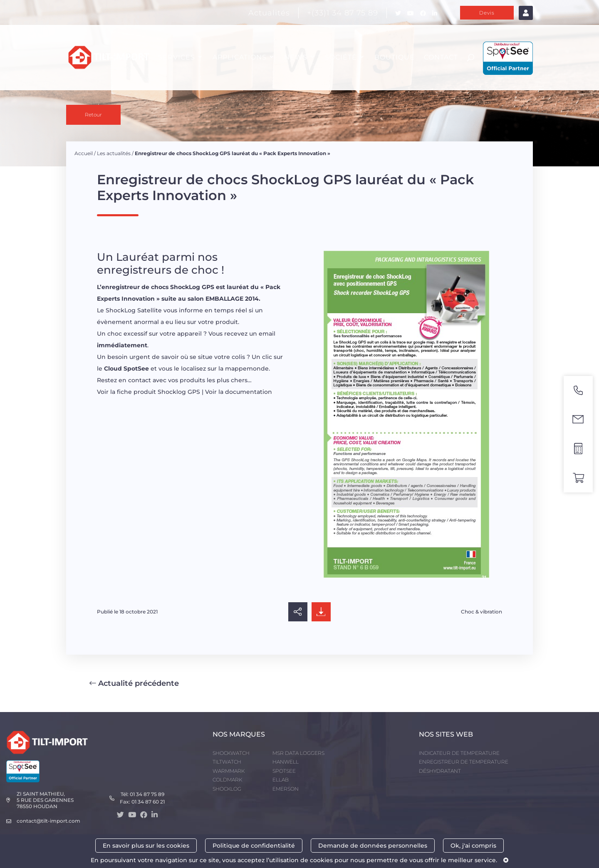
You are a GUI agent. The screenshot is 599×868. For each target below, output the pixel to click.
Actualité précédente (134, 683)
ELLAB (281, 780)
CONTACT (441, 57)
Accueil (84, 153)
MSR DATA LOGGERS (298, 753)
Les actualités (114, 153)
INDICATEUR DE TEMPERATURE (459, 753)
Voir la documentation (239, 392)
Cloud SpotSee (126, 368)
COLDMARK (227, 780)
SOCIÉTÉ (341, 57)
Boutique (395, 57)
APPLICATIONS (240, 57)
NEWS (296, 57)
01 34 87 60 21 (148, 802)
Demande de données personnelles (373, 846)
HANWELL (286, 762)
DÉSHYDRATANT (440, 771)
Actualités (269, 13)
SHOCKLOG (227, 789)
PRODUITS (121, 57)
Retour (93, 115)
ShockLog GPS (192, 287)
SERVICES (177, 57)
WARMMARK (229, 771)
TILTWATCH (227, 762)
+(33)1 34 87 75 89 (343, 13)
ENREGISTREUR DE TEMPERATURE (464, 762)
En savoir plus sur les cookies (146, 846)
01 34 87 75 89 (147, 794)
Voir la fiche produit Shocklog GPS (149, 392)
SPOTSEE (284, 771)
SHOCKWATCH (231, 753)
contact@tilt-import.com (48, 821)
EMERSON (286, 789)
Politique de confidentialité (254, 846)
